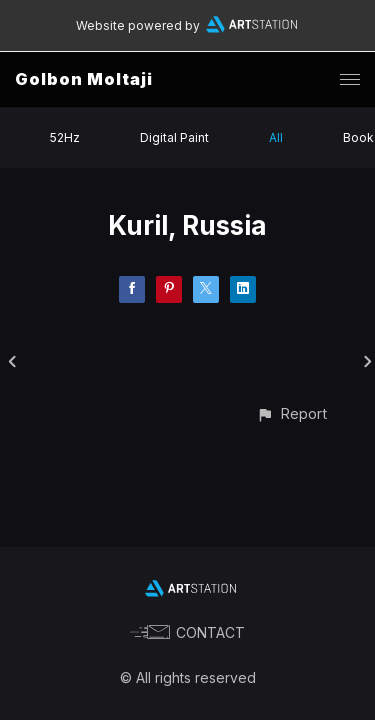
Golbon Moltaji (84, 79)
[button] (291, 413)
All (276, 137)
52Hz (65, 137)
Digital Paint (174, 137)
